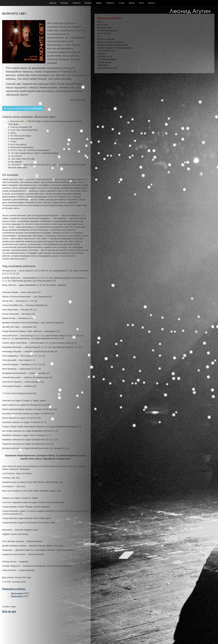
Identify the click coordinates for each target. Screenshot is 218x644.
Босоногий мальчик (107, 68)
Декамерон (103, 65)
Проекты (110, 3)
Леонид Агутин (105, 56)
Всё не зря (9, 611)
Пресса (152, 3)
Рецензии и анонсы (14, 589)
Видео (99, 3)
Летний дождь (104, 62)
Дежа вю (102, 54)
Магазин (64, 3)
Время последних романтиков (112, 45)
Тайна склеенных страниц (110, 42)
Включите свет (105, 28)
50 (98, 36)
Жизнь (132, 3)
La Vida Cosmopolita (107, 30)
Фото (141, 3)
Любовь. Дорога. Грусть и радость (115, 48)
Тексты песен (17, 593)
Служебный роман (107, 59)
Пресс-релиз (17, 596)
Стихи (122, 3)
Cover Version (104, 33)
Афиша (53, 3)
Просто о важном (106, 39)
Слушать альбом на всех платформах (23, 108)
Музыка (88, 3)
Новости (76, 3)
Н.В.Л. (100, 22)
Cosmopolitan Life (106, 51)
